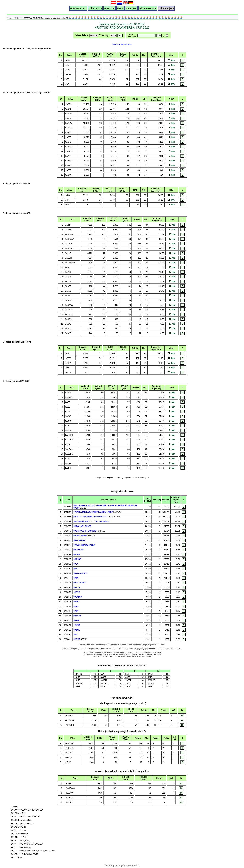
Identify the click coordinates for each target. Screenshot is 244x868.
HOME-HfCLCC (78, 8)
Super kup (131, 8)
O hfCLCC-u (95, 8)
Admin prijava (166, 8)
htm (173, 60)
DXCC (120, 8)
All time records (148, 8)
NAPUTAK (110, 8)
